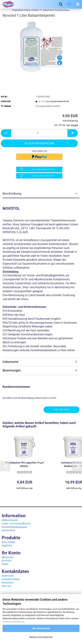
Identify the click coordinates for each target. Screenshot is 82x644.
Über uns (6, 586)
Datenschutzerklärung (13, 622)
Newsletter (8, 583)
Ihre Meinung (61, 410)
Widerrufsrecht (10, 520)
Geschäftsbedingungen (14, 527)
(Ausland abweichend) (59, 101)
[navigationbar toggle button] (78, 4)
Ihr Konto (7, 561)
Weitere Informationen (41, 637)
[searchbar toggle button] (61, 4)
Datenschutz (9, 530)
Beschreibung (12, 193)
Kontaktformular (11, 579)
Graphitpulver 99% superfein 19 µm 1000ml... (25, 464)
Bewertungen (12, 370)
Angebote (7, 545)
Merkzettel (8, 557)
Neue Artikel (8, 542)
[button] (5, 466)
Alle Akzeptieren (41, 628)
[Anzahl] (39, 133)
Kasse (5, 564)
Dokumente (11, 362)
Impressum (8, 576)
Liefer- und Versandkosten (16, 524)
